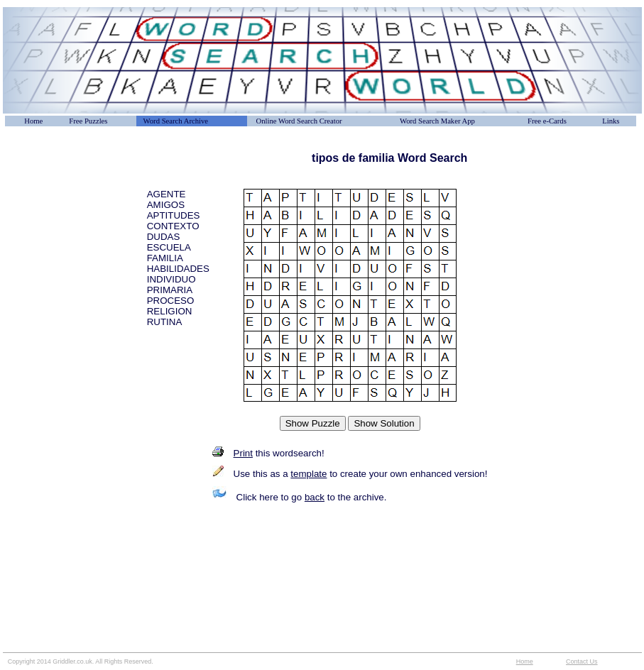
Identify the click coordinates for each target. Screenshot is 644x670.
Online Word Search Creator (299, 121)
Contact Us (582, 661)
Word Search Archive (176, 121)
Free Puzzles (88, 121)
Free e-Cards (547, 121)
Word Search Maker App (437, 121)
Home (33, 121)
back (315, 497)
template (309, 474)
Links (611, 121)
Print (243, 453)
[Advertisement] (74, 184)
